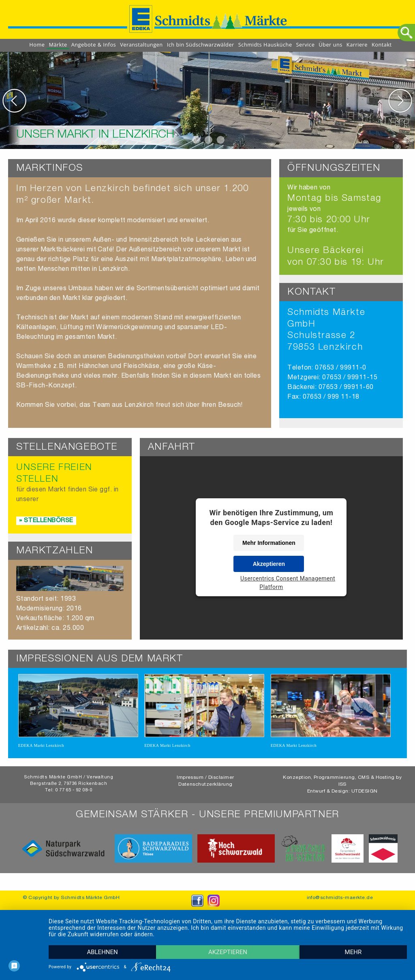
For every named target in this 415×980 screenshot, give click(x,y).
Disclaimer (221, 783)
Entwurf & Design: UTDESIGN (342, 797)
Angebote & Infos (94, 45)
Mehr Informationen (269, 543)
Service (306, 45)
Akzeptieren (269, 564)
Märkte (58, 45)
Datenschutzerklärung (205, 790)
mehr (353, 952)
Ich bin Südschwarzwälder (201, 45)
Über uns (331, 45)
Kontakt (382, 45)
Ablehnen (102, 952)
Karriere (357, 45)
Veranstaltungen (141, 45)
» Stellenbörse (46, 521)
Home (37, 45)
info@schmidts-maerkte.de (340, 903)
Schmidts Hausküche (265, 45)
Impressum (190, 783)
